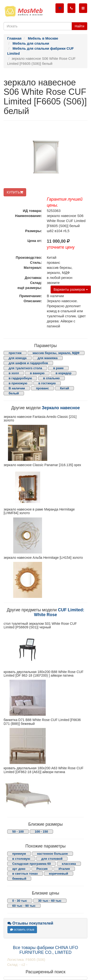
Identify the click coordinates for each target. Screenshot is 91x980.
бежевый (19, 879)
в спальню (52, 378)
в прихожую (18, 383)
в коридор (64, 373)
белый (14, 393)
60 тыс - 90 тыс (24, 906)
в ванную (37, 373)
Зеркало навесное (61, 408)
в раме (58, 368)
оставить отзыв (22, 930)
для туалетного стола (25, 368)
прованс (42, 388)
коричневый (59, 874)
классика (69, 864)
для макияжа (48, 358)
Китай (65, 388)
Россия (42, 869)
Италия (64, 869)
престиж (15, 353)
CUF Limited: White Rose (59, 612)
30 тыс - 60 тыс (50, 901)
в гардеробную (20, 378)
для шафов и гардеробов (28, 363)
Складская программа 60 (31, 864)
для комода (18, 358)
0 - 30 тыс (20, 901)
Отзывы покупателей (30, 923)
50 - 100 (18, 832)
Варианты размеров (71, 289)
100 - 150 (41, 832)
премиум (19, 854)
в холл (14, 373)
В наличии (17, 388)
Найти (79, 26)
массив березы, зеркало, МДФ (56, 353)
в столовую (21, 859)
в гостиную (47, 383)
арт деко (19, 869)
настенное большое (52, 854)
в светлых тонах (25, 874)
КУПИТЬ (15, 192)
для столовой (52, 859)
